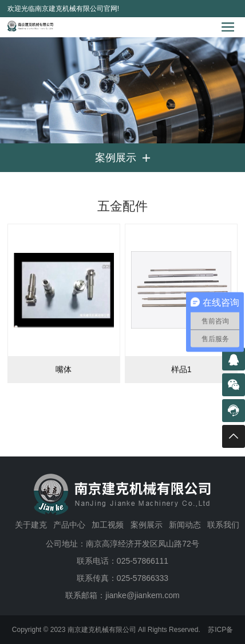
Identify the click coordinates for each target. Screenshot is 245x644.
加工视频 (108, 525)
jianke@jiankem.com (142, 595)
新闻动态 (185, 525)
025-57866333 (143, 578)
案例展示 (147, 525)
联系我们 (223, 525)
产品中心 (69, 525)
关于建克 (31, 525)
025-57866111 (143, 561)
